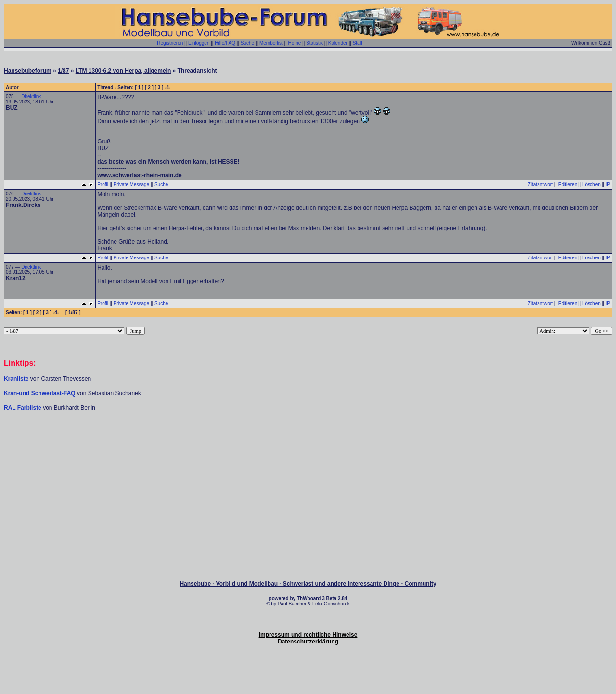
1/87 (63, 71)
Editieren (568, 185)
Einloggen (199, 43)
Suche (247, 43)
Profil (103, 185)
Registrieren (170, 43)
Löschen (591, 185)
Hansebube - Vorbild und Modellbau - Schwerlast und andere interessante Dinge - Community (308, 584)
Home (295, 43)
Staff (358, 43)
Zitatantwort (540, 185)
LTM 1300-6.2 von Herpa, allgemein (123, 71)
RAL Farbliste (23, 408)
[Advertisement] (308, 440)
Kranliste (16, 379)
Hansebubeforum (28, 71)
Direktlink (31, 96)
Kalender (338, 43)
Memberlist (271, 43)
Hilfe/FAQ (225, 43)
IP (608, 185)
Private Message (131, 185)
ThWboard (309, 598)
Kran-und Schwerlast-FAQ (40, 393)
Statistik (314, 43)
